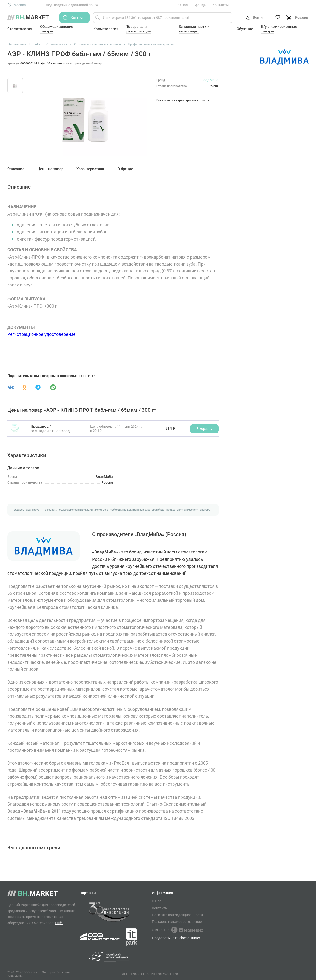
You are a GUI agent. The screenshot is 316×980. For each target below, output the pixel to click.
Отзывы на (178, 930)
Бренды (200, 5)
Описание (16, 169)
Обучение (245, 29)
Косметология (106, 29)
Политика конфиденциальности (177, 915)
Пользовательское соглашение (177, 922)
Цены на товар (50, 169)
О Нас (183, 5)
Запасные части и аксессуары (194, 29)
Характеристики (90, 169)
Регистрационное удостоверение (41, 334)
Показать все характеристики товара (183, 100)
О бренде (125, 169)
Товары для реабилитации (139, 29)
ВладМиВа (210, 80)
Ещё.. (59, 923)
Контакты (221, 5)
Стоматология (20, 29)
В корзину (204, 429)
